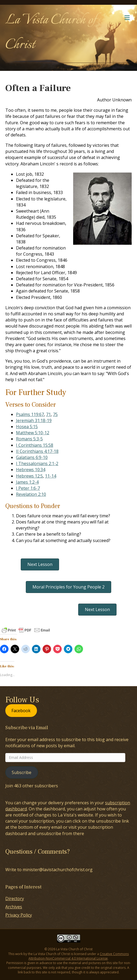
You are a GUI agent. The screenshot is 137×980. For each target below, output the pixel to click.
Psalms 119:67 (30, 414)
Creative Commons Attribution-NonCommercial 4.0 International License (79, 956)
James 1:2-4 (27, 482)
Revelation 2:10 (31, 494)
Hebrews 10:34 (31, 470)
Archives (14, 907)
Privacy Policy (19, 915)
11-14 (51, 476)
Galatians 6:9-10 (32, 457)
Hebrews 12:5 (29, 476)
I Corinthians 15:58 (35, 445)
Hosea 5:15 (27, 427)
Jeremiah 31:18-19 (34, 420)
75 (55, 414)
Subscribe (22, 772)
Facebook (21, 711)
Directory (15, 899)
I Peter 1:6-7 (28, 488)
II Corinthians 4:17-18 (37, 451)
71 (48, 414)
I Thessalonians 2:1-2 (37, 463)
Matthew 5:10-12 (33, 433)
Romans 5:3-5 (29, 439)
